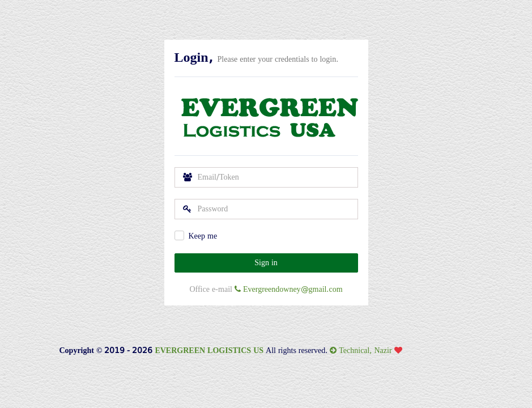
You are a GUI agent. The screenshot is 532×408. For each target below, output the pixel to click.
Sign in (266, 263)
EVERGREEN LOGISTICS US (209, 350)
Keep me (203, 236)
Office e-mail (211, 289)
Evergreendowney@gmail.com (289, 289)
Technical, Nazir (370, 350)
